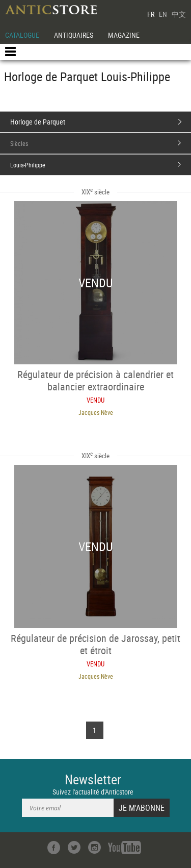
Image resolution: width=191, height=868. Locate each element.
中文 (179, 14)
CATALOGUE (22, 35)
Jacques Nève (96, 412)
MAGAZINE (124, 35)
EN (163, 14)
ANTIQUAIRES (74, 35)
